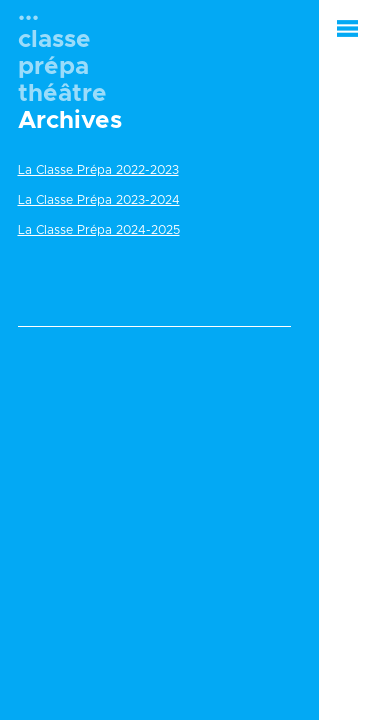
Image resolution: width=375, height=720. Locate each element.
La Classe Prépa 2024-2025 (99, 230)
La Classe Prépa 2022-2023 (98, 170)
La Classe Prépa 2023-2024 (99, 200)
